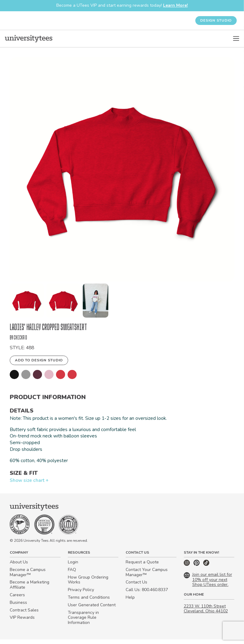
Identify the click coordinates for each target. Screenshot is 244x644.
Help (130, 602)
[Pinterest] (197, 569)
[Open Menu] (236, 39)
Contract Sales (24, 615)
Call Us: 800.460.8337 (147, 595)
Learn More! (175, 5)
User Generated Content (92, 609)
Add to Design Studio (39, 361)
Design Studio (216, 20)
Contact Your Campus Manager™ (147, 577)
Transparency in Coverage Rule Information (83, 622)
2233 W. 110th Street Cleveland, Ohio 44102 (206, 613)
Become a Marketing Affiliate (30, 590)
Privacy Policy (81, 595)
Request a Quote (142, 567)
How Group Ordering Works (88, 584)
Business (18, 607)
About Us (19, 567)
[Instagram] (187, 569)
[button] (27, 301)
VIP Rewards (22, 622)
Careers (17, 599)
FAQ (72, 574)
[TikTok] (206, 569)
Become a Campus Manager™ (28, 577)
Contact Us (136, 587)
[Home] (29, 39)
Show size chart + (30, 484)
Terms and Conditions (89, 602)
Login (73, 567)
